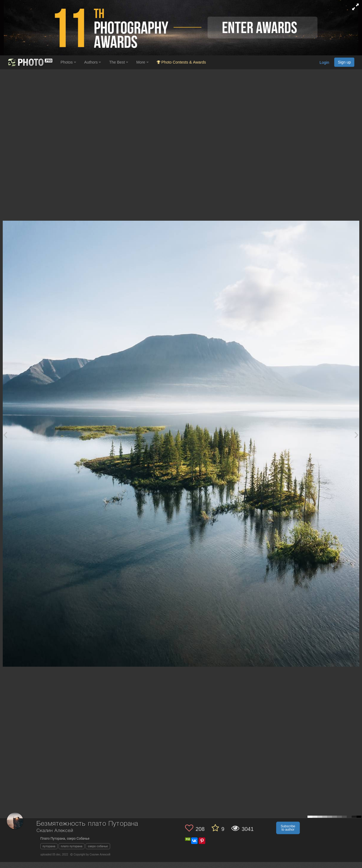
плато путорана (72, 846)
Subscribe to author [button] (288, 828)
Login (324, 63)
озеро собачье (98, 846)
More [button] (142, 62)
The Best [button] (119, 62)
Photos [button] (68, 62)
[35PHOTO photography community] (30, 62)
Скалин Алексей (55, 831)
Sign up (344, 62)
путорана (49, 846)
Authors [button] (93, 62)
